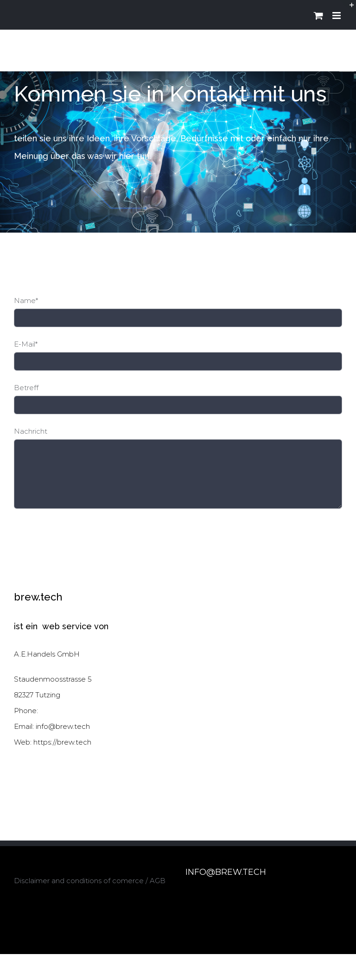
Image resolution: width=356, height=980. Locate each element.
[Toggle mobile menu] (337, 16)
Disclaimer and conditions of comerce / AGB (90, 881)
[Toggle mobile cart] (318, 16)
